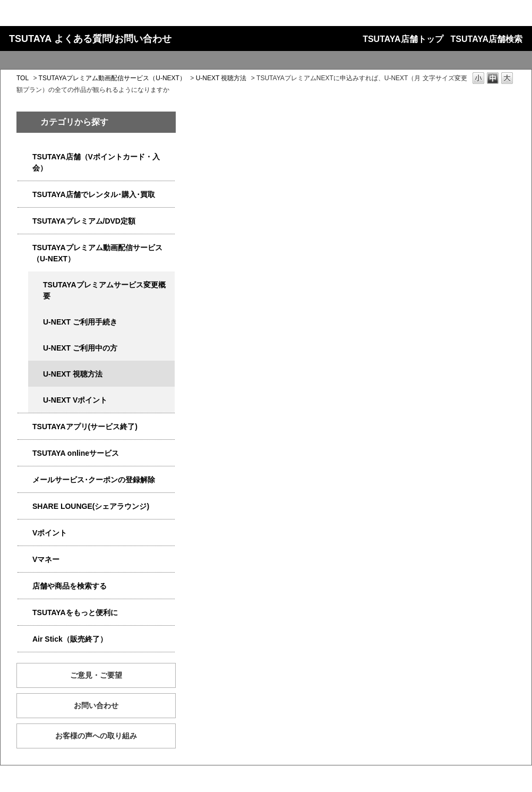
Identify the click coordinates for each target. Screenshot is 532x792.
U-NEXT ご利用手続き (80, 322)
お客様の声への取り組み (96, 736)
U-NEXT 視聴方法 (221, 78)
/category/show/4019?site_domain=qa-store (25, 427)
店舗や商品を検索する (70, 586)
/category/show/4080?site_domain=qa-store (25, 480)
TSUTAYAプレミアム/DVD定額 (84, 221)
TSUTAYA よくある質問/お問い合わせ (90, 39)
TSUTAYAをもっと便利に (75, 612)
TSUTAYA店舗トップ (403, 39)
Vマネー (46, 559)
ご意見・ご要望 (96, 675)
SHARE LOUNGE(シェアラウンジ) (91, 506)
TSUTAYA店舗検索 (487, 39)
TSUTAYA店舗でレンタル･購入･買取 (94, 194)
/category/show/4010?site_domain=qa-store (25, 453)
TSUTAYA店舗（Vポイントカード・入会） (96, 162)
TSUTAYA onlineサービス (76, 453)
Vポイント (50, 533)
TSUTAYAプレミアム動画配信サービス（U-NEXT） (112, 78)
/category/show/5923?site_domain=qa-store (25, 248)
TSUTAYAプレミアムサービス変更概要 (104, 290)
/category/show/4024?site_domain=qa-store (25, 613)
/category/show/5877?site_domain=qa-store (25, 506)
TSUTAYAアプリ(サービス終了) (85, 427)
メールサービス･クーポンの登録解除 (94, 480)
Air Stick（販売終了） (70, 639)
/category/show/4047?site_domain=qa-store (25, 157)
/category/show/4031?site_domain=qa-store (25, 221)
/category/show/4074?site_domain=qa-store (25, 533)
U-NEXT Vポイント (75, 400)
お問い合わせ (96, 705)
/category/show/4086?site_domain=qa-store (25, 586)
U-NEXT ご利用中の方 (80, 348)
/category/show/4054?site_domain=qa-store (25, 195)
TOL (23, 78)
